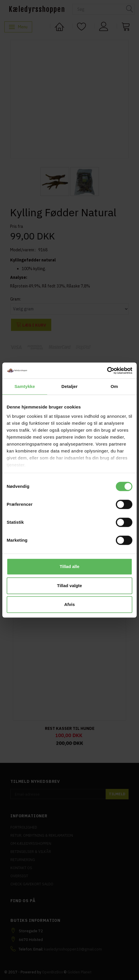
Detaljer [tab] (69, 386)
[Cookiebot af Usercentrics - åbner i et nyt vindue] (107, 371)
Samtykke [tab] (25, 386)
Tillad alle (69, 566)
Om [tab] (114, 386)
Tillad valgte (69, 586)
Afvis (70, 604)
